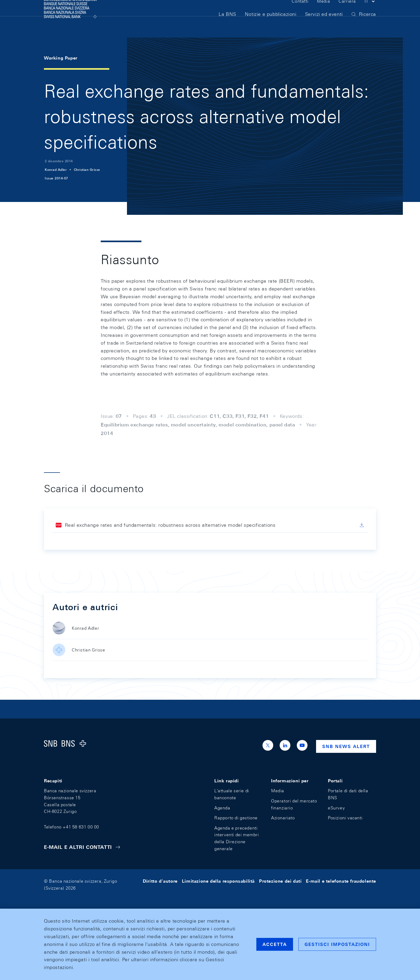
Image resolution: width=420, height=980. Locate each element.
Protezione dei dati (280, 881)
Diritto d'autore (160, 881)
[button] (370, 13)
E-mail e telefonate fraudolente (341, 881)
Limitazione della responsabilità (218, 881)
